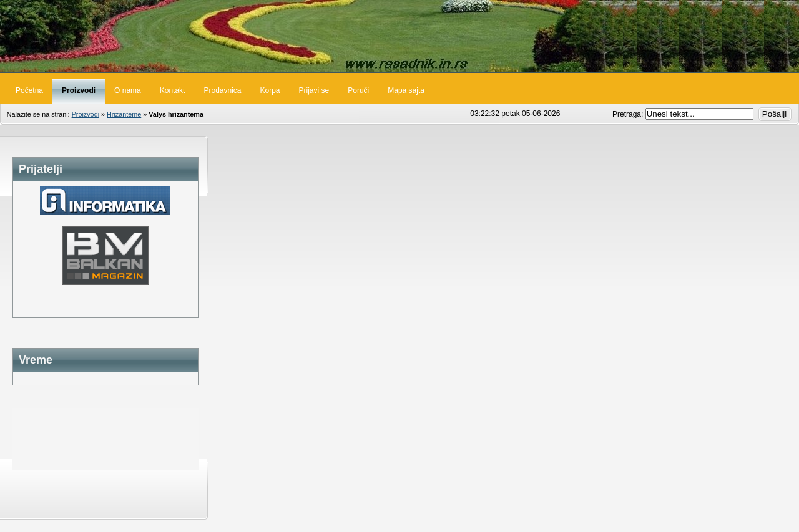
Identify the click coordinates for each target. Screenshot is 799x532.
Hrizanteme (124, 114)
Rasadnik (399, 36)
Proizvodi (86, 114)
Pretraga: (629, 114)
